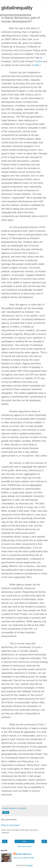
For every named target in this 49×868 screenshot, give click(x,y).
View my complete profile (24, 858)
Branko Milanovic (24, 854)
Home (24, 841)
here (40, 61)
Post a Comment (10, 825)
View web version (25, 846)
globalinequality (17, 8)
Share (6, 812)
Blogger (29, 865)
